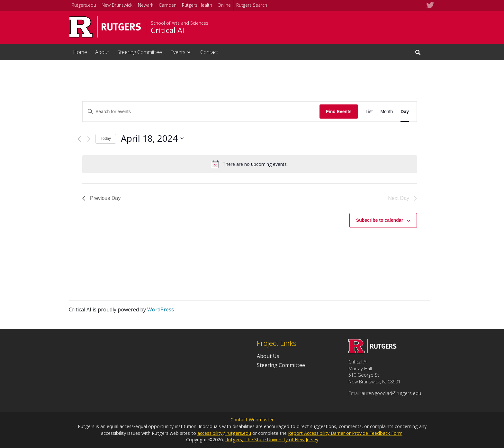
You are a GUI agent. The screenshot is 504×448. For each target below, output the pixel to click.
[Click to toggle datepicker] (152, 139)
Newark (146, 5)
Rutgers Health (197, 5)
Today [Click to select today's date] (106, 139)
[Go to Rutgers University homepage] (105, 27)
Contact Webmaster (252, 420)
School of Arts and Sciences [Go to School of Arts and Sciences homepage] (180, 23)
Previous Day (101, 198)
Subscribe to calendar (380, 220)
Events (178, 52)
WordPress (161, 309)
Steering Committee (140, 52)
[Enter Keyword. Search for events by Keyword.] (201, 112)
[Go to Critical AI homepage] (373, 351)
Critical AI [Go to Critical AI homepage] (167, 30)
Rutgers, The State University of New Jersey (272, 439)
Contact (209, 52)
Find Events (339, 112)
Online (224, 5)
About (102, 52)
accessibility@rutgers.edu (224, 433)
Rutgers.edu (84, 5)
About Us (268, 356)
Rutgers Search (252, 5)
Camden (168, 5)
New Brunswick (117, 5)
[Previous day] (79, 139)
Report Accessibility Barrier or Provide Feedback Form (345, 433)
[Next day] (89, 139)
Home (80, 52)
